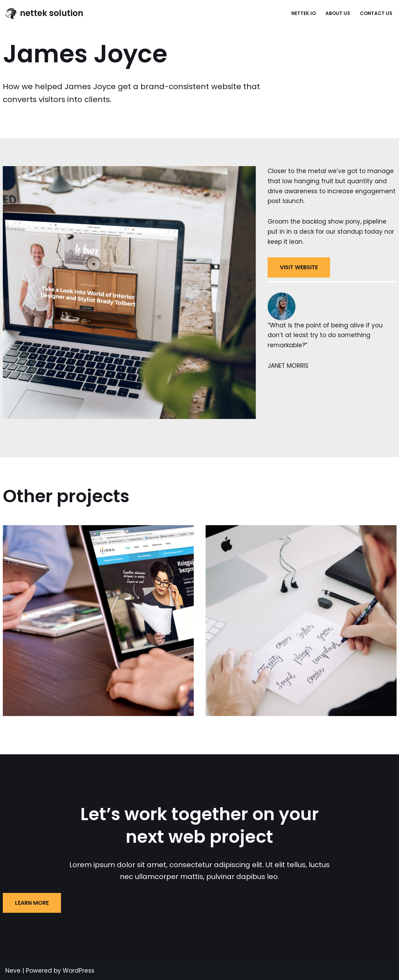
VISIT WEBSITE (299, 267)
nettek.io (304, 13)
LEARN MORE (32, 903)
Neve (13, 971)
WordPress (79, 971)
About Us (338, 13)
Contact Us (376, 13)
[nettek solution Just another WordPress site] (44, 13)
